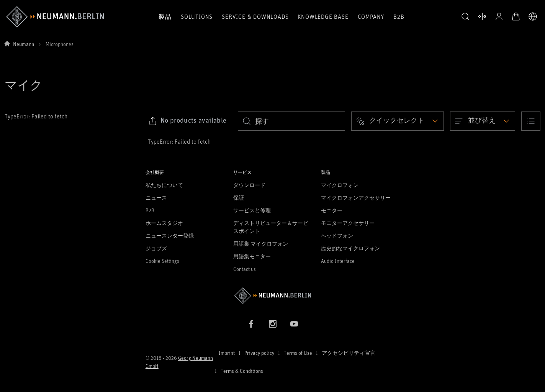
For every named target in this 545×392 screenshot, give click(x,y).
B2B (399, 16)
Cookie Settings (162, 261)
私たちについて (164, 185)
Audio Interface (338, 261)
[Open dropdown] (398, 121)
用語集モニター (252, 256)
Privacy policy (259, 353)
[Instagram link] (273, 324)
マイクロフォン (340, 185)
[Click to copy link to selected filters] (187, 121)
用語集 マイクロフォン (261, 244)
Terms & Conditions (242, 371)
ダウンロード (249, 185)
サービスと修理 (252, 210)
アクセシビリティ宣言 (349, 353)
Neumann (24, 44)
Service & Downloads (255, 16)
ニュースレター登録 (170, 235)
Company (371, 16)
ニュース (156, 198)
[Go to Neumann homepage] (273, 296)
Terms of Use (298, 353)
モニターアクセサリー (348, 223)
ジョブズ (156, 248)
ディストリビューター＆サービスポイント (271, 227)
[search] (291, 121)
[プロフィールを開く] (499, 16)
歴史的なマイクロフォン (350, 248)
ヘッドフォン (337, 235)
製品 (165, 16)
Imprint (227, 353)
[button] (465, 17)
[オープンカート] (516, 16)
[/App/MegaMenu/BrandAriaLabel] (55, 17)
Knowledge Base (323, 16)
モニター (332, 210)
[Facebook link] (251, 324)
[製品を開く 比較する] (482, 16)
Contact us (245, 269)
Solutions (197, 16)
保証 (239, 198)
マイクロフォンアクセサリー (356, 198)
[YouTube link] (294, 324)
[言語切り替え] (533, 16)
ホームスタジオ (164, 223)
